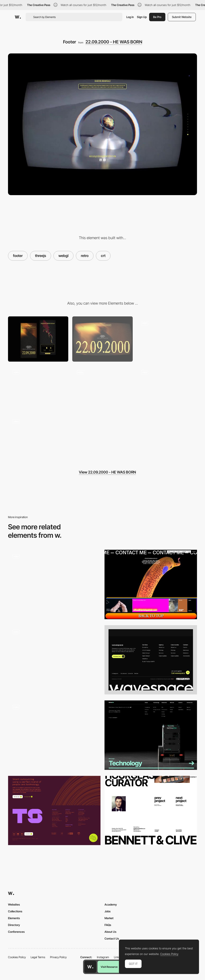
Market (109, 918)
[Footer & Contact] (151, 811)
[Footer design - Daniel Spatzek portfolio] (151, 584)
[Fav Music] (38, 437)
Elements (14, 918)
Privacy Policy (58, 957)
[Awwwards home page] (90, 967)
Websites (14, 904)
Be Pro (157, 17)
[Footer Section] (54, 660)
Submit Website (182, 17)
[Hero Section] (167, 339)
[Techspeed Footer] (54, 811)
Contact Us (112, 938)
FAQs (108, 925)
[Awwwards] (18, 17)
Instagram (103, 957)
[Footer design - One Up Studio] (54, 733)
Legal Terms (38, 957)
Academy (111, 904)
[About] (167, 388)
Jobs (108, 911)
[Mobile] (38, 339)
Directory (14, 925)
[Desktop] (102, 339)
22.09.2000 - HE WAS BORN (114, 42)
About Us (110, 932)
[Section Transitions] (38, 388)
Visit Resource (109, 967)
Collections (15, 911)
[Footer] (151, 660)
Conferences (16, 932)
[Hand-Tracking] (102, 388)
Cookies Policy (17, 957)
